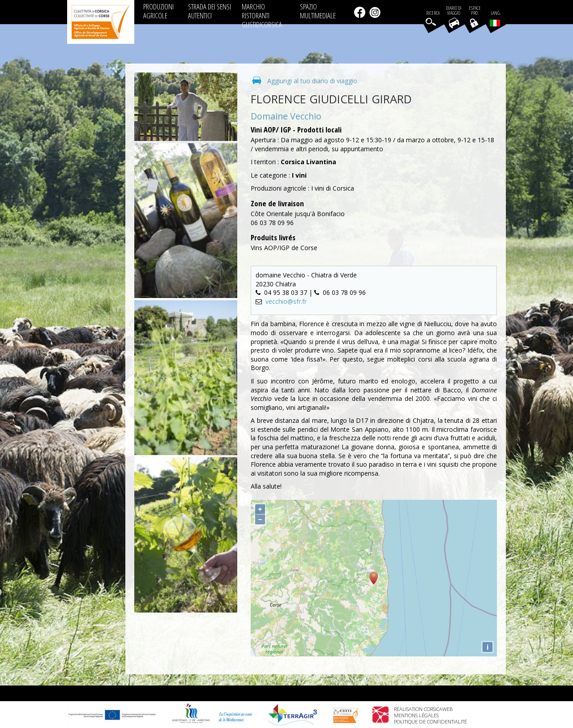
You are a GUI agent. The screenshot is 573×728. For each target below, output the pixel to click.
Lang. (495, 18)
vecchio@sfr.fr (286, 301)
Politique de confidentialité (430, 722)
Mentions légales (416, 715)
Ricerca (433, 13)
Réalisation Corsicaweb (423, 709)
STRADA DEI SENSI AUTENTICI (210, 11)
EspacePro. (475, 11)
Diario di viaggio (454, 11)
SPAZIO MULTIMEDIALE (318, 11)
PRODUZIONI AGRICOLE (158, 11)
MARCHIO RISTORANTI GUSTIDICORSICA (262, 15)
